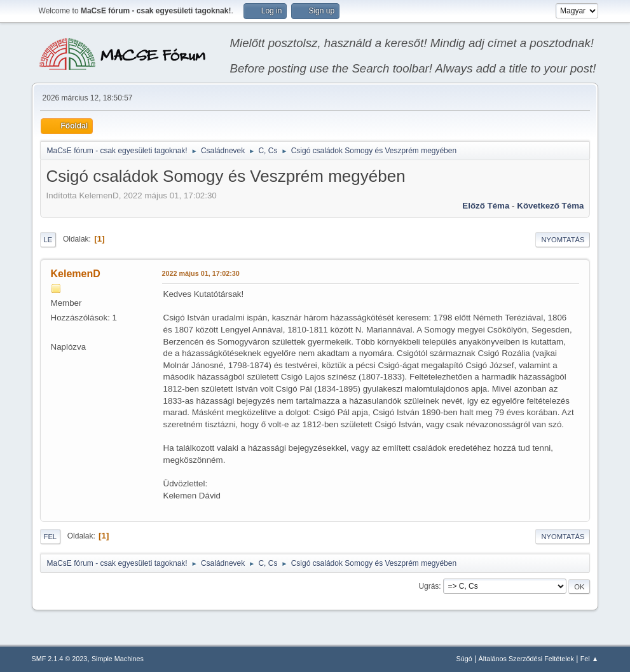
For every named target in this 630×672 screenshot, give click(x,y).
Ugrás (428, 586)
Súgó (464, 659)
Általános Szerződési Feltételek (526, 659)
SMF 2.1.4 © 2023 (60, 659)
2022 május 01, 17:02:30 (201, 273)
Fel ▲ (590, 659)
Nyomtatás (563, 240)
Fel (51, 537)
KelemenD (76, 274)
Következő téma (550, 206)
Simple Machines (118, 659)
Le (48, 240)
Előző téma (486, 206)
